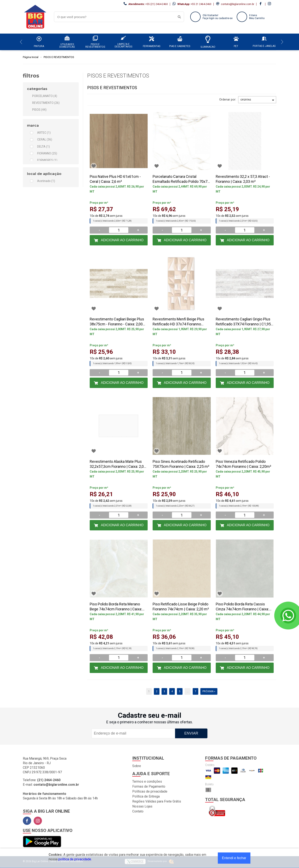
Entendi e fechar (234, 858)
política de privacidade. (75, 859)
